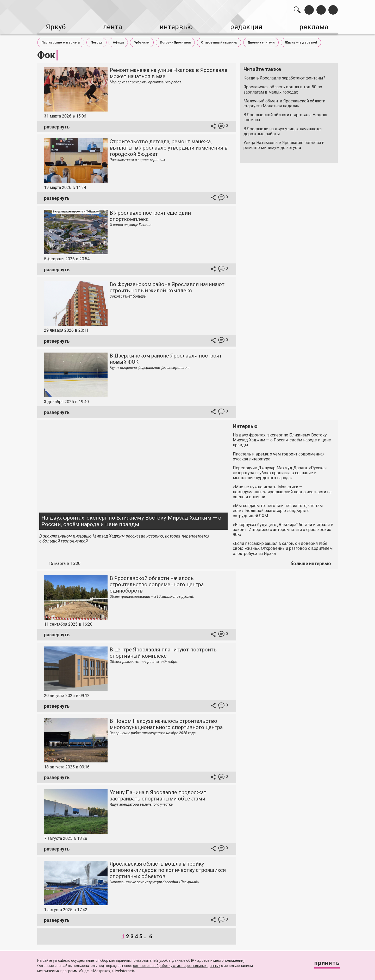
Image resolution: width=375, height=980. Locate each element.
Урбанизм (142, 41)
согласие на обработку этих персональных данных (177, 966)
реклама (315, 26)
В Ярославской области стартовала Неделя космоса (285, 116)
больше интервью (311, 562)
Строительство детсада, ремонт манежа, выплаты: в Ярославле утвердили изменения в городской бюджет (169, 146)
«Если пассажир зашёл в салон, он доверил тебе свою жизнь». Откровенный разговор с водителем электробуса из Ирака (283, 547)
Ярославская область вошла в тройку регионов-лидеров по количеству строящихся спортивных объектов (168, 868)
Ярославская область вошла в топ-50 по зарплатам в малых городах (283, 88)
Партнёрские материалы (61, 41)
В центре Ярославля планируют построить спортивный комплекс (163, 651)
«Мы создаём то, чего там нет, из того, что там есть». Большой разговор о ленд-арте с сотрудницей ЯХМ (278, 509)
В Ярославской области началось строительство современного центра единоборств (157, 583)
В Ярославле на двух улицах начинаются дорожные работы (283, 130)
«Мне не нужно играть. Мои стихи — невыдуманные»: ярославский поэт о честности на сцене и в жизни (282, 490)
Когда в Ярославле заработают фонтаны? (284, 77)
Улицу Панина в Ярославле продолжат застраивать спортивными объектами (158, 794)
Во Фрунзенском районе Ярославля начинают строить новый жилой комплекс (167, 286)
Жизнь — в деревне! (301, 41)
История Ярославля (175, 41)
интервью (175, 26)
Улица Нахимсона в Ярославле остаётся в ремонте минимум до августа (284, 144)
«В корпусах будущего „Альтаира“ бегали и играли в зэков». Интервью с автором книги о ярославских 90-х (283, 528)
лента (111, 26)
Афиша (118, 41)
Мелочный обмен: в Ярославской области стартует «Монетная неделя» (284, 102)
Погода (96, 41)
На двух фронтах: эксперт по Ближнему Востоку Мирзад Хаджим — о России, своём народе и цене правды (131, 519)
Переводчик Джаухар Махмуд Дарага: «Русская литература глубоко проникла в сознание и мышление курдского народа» (280, 471)
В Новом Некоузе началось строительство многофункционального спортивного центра (166, 723)
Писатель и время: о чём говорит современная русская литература (279, 455)
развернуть (57, 125)
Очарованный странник (219, 41)
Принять (324, 964)
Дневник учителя (261, 41)
